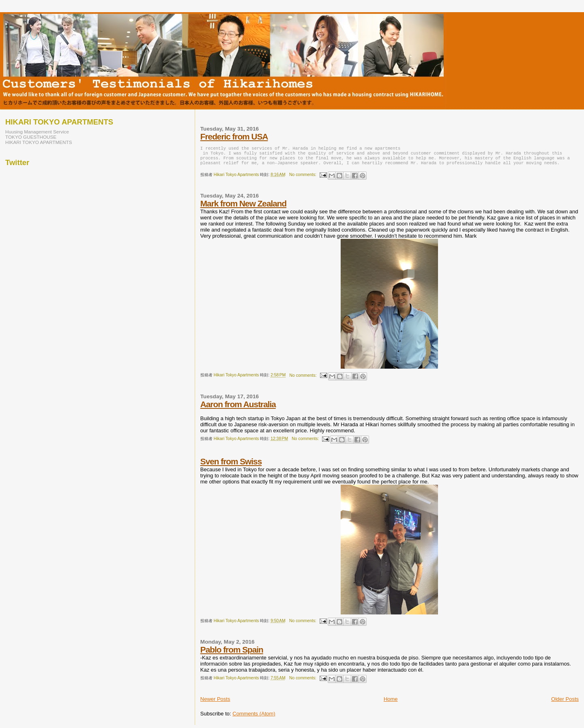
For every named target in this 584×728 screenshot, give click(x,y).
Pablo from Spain (232, 653)
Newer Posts (215, 702)
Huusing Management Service (37, 132)
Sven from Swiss (231, 465)
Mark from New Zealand (243, 207)
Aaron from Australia (238, 407)
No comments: (303, 178)
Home (391, 702)
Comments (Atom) (254, 717)
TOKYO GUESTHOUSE (31, 137)
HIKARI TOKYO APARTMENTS (39, 142)
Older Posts (565, 702)
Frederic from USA (234, 136)
